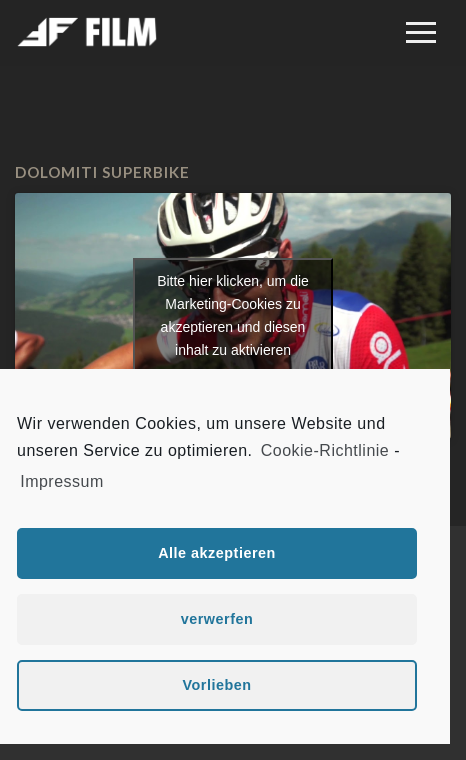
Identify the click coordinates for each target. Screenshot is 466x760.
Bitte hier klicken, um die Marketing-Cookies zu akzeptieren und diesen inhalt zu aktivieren (233, 315)
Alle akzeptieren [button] (217, 553)
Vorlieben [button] (216, 685)
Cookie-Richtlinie (325, 450)
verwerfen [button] (217, 619)
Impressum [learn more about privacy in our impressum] (62, 481)
